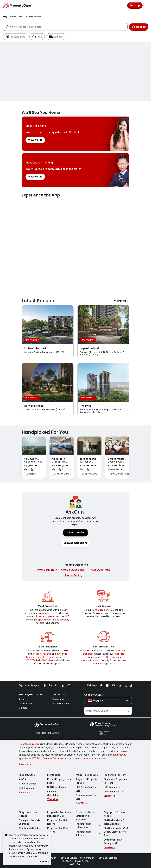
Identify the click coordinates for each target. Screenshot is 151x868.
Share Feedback (61, 704)
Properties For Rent (115, 775)
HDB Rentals (113, 787)
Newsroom (58, 699)
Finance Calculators (60, 793)
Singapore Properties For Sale (87, 781)
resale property (51, 613)
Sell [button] (21, 16)
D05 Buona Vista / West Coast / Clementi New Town (116, 832)
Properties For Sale (87, 775)
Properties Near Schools (88, 834)
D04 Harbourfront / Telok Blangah (114, 822)
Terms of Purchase (107, 858)
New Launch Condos (30, 828)
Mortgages (54, 775)
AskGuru (24, 779)
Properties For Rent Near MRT (60, 830)
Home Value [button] (34, 16)
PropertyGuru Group (31, 694)
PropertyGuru (27, 775)
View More (122, 301)
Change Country (94, 695)
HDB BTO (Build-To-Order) (39, 660)
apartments (25, 758)
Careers (23, 708)
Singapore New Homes (28, 814)
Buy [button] (5, 16)
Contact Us (59, 694)
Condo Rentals (114, 792)
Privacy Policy (41, 846)
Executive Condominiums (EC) (53, 657)
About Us (24, 699)
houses (73, 758)
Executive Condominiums (56, 758)
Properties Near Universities (88, 826)
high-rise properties (45, 616)
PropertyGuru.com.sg (30, 744)
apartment (43, 620)
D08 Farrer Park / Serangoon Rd (113, 842)
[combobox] (69, 27)
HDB (67, 616)
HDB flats (37, 758)
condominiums (118, 755)
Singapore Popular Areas (115, 814)
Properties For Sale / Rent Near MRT (59, 814)
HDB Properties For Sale (88, 789)
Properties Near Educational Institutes (85, 816)
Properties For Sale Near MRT (60, 822)
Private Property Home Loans (59, 781)
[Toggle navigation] (146, 5)
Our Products (26, 704)
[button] (75, 543)
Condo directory (100, 610)
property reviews (42, 654)
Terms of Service (68, 858)
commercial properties (93, 758)
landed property (61, 620)
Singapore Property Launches (29, 822)
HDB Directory (26, 788)
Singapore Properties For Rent (115, 781)
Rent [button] (13, 16)
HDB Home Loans (57, 787)
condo (29, 620)
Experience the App (75, 244)
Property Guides (28, 784)
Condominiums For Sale (88, 797)
